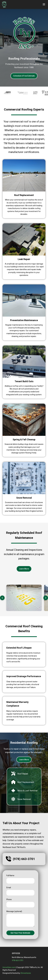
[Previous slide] (2, 598)
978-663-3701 (18, 960)
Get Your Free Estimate (20, 933)
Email (9, 888)
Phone (9, 899)
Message (14, 911)
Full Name (10, 875)
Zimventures (26, 973)
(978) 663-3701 (24, 859)
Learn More (24, 569)
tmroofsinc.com (9, 967)
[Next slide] (46, 598)
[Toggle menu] (44, 5)
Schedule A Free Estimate (24, 76)
